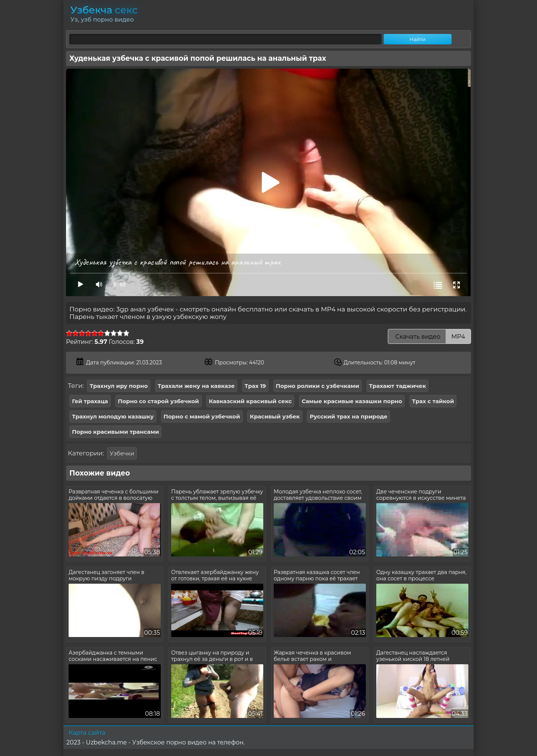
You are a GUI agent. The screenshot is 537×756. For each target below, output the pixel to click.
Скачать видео (429, 337)
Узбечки (122, 453)
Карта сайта (87, 733)
